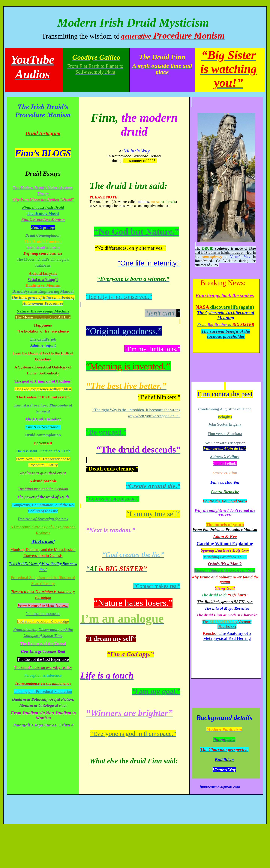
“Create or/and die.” (153, 486)
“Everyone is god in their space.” (133, 734)
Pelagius (225, 417)
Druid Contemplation (43, 235)
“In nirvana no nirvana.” (113, 499)
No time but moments (43, 614)
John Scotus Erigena (225, 424)
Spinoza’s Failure (225, 456)
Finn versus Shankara (225, 434)
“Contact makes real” (157, 586)
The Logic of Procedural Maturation (43, 691)
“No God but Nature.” (137, 232)
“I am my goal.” (156, 692)
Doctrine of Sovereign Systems (43, 519)
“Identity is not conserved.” (119, 297)
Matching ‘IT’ (225, 557)
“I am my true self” (153, 514)
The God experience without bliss (43, 389)
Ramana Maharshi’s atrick (225, 570)
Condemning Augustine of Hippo (225, 409)
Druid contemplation (43, 435)
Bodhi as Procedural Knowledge (43, 621)
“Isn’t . (162, 313)
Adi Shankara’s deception (225, 443)
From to (226, 324)
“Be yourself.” (106, 432)
